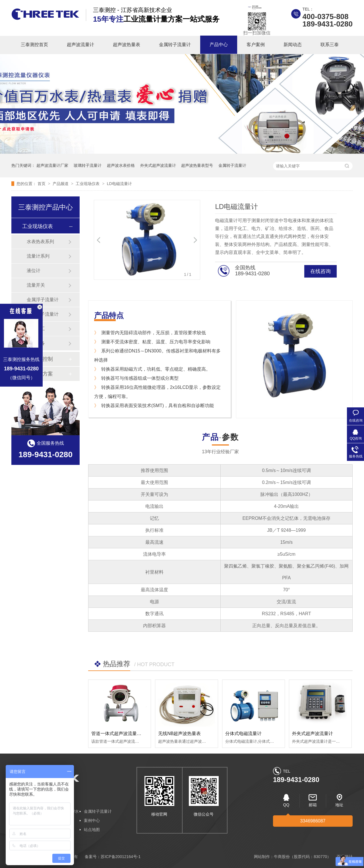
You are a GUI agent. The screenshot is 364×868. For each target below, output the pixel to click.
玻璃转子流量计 (88, 165)
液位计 (34, 271)
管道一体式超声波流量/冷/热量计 (124, 733)
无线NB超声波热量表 (179, 733)
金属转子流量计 (175, 45)
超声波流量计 (80, 45)
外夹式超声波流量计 (158, 165)
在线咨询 (320, 271)
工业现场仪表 (88, 184)
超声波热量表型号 (197, 165)
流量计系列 (38, 256)
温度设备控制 (38, 359)
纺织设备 (36, 343)
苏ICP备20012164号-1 (121, 857)
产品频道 (61, 184)
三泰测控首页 (34, 45)
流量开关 (36, 285)
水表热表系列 (40, 242)
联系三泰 (330, 45)
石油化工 (36, 329)
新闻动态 (293, 45)
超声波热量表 (127, 45)
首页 (42, 184)
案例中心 (92, 820)
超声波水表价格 (121, 165)
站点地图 (92, 830)
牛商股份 (282, 857)
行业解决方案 (38, 374)
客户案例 (256, 45)
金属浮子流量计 (43, 300)
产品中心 (219, 45)
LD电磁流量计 (119, 184)
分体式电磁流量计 (243, 733)
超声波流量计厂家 (52, 165)
